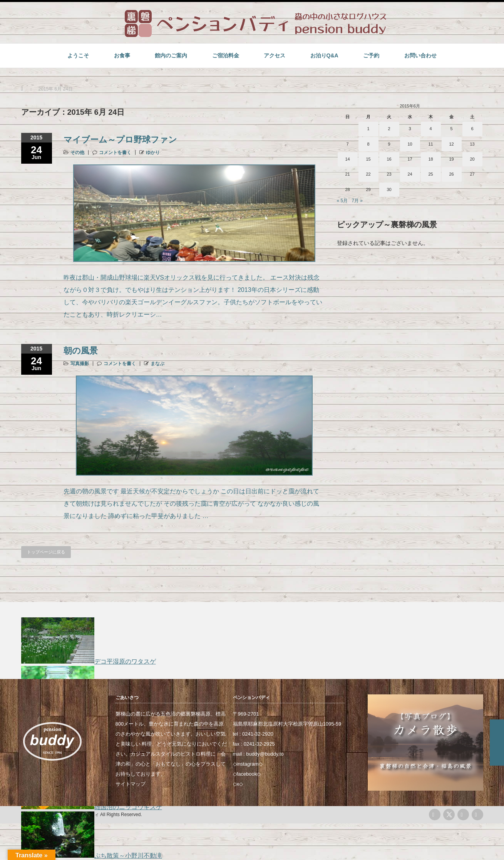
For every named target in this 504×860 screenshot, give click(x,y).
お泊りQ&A (324, 55)
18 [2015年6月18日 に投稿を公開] (430, 159)
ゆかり (153, 153)
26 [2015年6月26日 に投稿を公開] (451, 174)
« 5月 (342, 201)
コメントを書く (115, 153)
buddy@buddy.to (265, 754)
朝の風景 (81, 351)
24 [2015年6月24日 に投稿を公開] (410, 174)
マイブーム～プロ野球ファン (120, 140)
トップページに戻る (46, 552)
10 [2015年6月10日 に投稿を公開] (410, 144)
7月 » (357, 201)
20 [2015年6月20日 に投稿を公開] (472, 159)
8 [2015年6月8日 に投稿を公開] (368, 144)
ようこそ (78, 55)
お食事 (122, 55)
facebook (247, 774)
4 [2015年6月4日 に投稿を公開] (430, 129)
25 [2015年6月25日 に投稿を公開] (430, 174)
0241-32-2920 (258, 734)
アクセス (275, 55)
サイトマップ (131, 784)
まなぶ (157, 364)
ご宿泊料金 (226, 55)
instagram (248, 764)
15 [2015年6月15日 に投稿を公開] (368, 159)
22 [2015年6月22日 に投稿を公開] (368, 174)
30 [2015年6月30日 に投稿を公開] (389, 189)
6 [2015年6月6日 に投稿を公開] (472, 129)
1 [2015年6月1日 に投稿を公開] (368, 129)
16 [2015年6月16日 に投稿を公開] (389, 159)
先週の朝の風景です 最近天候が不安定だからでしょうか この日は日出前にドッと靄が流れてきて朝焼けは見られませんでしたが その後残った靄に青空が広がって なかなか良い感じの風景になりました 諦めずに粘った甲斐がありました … (192, 504)
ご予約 (371, 55)
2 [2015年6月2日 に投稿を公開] (389, 129)
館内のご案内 (171, 55)
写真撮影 (80, 364)
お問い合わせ (420, 55)
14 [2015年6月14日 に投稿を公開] (347, 159)
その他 (77, 153)
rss (435, 815)
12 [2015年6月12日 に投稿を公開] (451, 144)
